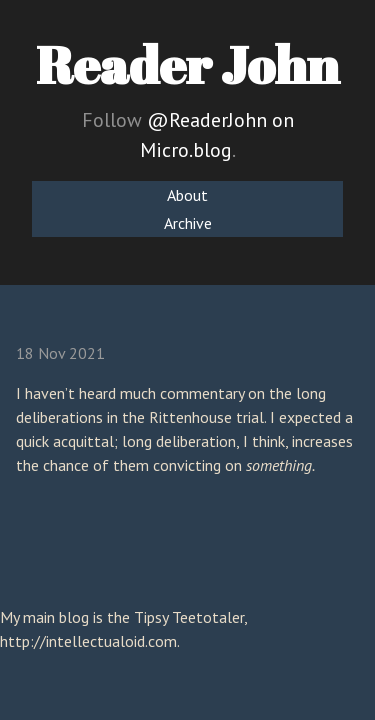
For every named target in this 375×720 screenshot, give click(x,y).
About (187, 195)
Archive (188, 223)
